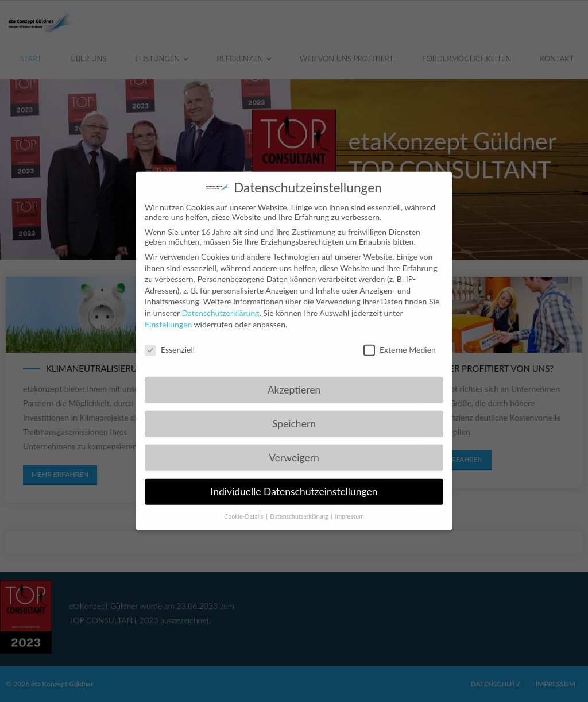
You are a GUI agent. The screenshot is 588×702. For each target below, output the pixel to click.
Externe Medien (400, 343)
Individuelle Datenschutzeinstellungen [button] (294, 484)
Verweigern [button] (294, 450)
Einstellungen (168, 317)
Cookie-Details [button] (244, 509)
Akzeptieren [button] (294, 382)
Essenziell (170, 343)
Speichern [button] (294, 416)
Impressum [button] (350, 509)
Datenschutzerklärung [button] (300, 509)
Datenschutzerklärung (220, 305)
